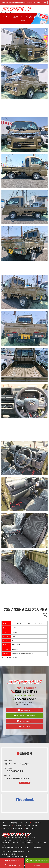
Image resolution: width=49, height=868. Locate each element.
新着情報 (14, 823)
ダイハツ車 (24, 823)
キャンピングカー (37, 823)
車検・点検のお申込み (24, 721)
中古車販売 (7, 826)
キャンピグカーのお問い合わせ (24, 716)
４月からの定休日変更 (14, 771)
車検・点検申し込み (14, 866)
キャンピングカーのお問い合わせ (39, 860)
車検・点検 (17, 826)
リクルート (6, 829)
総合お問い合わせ (24, 710)
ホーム (5, 823)
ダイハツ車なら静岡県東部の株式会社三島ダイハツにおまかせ (22, 2)
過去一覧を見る (24, 783)
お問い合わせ (18, 829)
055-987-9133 (11, 840)
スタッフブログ (30, 829)
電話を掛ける (38, 866)
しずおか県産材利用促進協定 (17, 778)
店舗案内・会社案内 (31, 826)
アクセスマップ (24, 727)
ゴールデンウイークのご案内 (17, 764)
